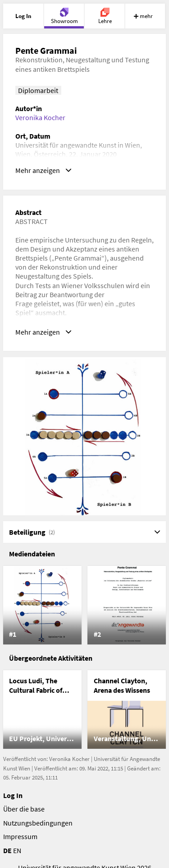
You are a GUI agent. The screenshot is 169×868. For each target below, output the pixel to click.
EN (17, 850)
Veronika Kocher (40, 117)
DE (7, 850)
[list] (85, 605)
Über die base (24, 809)
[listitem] (42, 605)
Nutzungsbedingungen (38, 823)
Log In (13, 795)
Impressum (20, 836)
